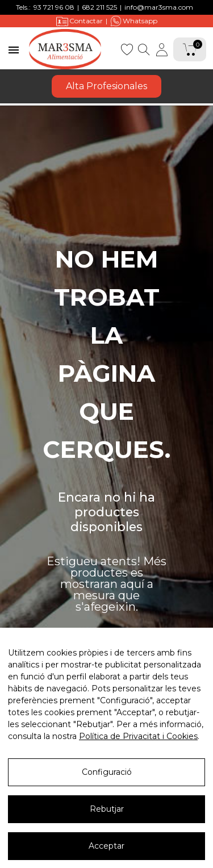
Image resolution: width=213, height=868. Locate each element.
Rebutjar (107, 828)
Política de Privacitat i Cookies (138, 755)
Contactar (80, 21)
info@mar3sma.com (159, 7)
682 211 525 (99, 7)
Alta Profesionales (106, 86)
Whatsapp (134, 21)
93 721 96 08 (54, 7)
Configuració (107, 791)
